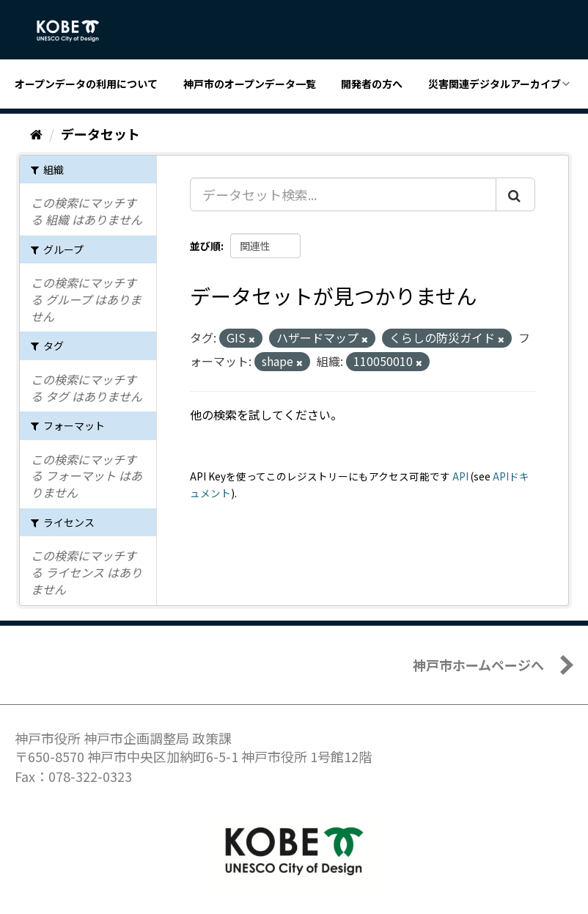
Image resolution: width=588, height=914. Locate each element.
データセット (100, 134)
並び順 (205, 246)
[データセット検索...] (343, 194)
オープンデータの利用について (86, 84)
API (460, 476)
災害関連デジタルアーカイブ (495, 84)
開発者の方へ (372, 84)
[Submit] (515, 194)
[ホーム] (36, 134)
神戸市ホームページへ (478, 665)
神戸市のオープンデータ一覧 (250, 84)
